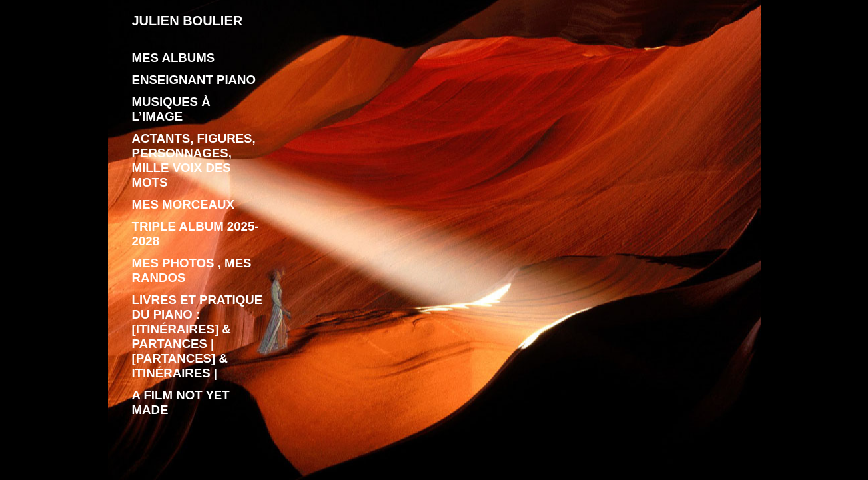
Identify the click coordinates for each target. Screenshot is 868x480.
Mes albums (174, 58)
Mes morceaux (183, 204)
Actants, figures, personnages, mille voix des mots (194, 160)
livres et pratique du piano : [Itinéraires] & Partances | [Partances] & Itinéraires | (198, 336)
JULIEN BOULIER (188, 21)
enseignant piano (194, 80)
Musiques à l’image (171, 109)
